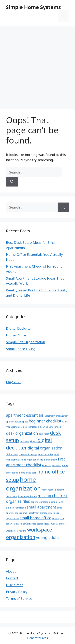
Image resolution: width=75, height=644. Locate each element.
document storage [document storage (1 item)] (28, 454)
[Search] (12, 182)
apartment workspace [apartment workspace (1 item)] (17, 422)
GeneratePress (37, 638)
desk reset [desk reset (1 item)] (44, 434)
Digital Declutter (19, 328)
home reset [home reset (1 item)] (47, 490)
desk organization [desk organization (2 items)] (22, 433)
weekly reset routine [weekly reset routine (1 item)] (16, 531)
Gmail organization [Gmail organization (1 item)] (52, 465)
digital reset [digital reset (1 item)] (12, 454)
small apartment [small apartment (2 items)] (41, 507)
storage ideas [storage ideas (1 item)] (44, 524)
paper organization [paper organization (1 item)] (40, 502)
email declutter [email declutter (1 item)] (45, 454)
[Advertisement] (37, 66)
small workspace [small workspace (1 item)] (28, 524)
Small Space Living (21, 349)
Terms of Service (19, 598)
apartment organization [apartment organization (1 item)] (56, 416)
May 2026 (14, 382)
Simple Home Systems (33, 7)
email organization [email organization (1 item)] (30, 460)
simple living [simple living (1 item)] (57, 502)
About (11, 571)
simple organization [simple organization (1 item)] (16, 508)
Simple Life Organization (25, 342)
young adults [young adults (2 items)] (48, 538)
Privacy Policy (17, 592)
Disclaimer (14, 585)
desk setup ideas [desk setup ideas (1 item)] (28, 441)
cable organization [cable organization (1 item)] (30, 427)
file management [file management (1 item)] (48, 460)
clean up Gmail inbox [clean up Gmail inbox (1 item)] (50, 427)
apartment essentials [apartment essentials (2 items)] (25, 415)
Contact (12, 578)
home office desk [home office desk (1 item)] (28, 473)
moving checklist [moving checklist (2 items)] (53, 496)
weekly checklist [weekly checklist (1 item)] (59, 524)
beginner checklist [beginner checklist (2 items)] (45, 421)
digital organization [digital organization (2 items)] (45, 448)
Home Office (16, 335)
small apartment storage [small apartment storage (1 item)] (35, 513)
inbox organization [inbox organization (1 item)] (28, 496)
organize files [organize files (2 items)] (18, 501)
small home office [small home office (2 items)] (35, 518)
